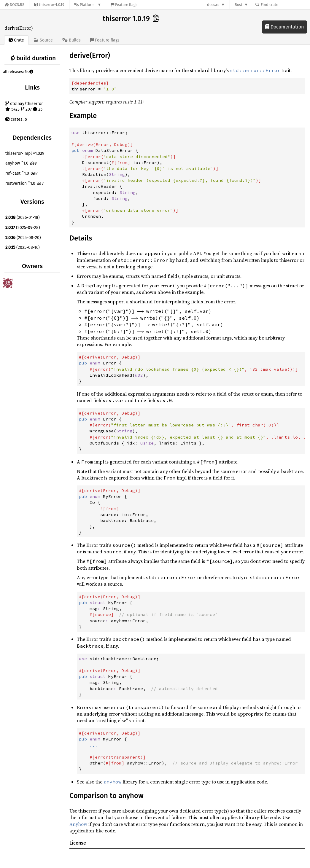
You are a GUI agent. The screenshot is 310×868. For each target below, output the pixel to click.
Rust (239, 5)
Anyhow (78, 824)
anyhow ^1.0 (21, 163)
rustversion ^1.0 (24, 183)
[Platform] (88, 5)
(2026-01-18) (23, 218)
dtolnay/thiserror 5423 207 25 (24, 107)
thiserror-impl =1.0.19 (25, 153)
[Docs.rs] (15, 5)
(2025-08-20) (23, 238)
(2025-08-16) (23, 247)
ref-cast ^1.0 (21, 173)
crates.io (16, 119)
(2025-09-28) (23, 228)
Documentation (284, 27)
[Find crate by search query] (285, 5)
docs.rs (213, 5)
